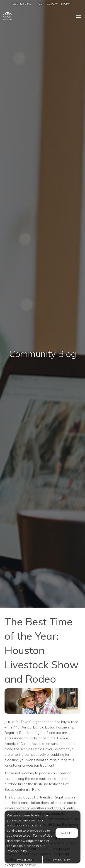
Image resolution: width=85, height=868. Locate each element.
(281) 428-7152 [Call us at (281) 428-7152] (22, 4)
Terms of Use (23, 860)
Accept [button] (67, 833)
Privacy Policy (61, 860)
